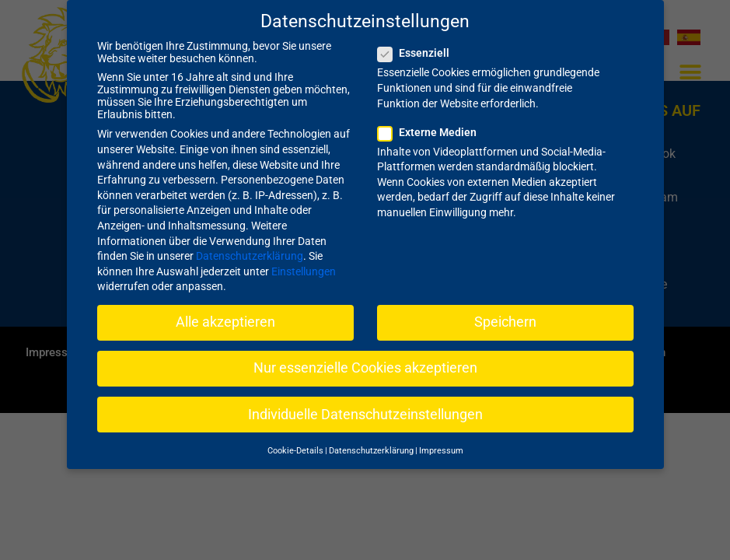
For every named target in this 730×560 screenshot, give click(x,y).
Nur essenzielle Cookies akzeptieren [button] (365, 355)
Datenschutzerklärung (250, 243)
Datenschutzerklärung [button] (371, 437)
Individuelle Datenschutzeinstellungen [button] (365, 401)
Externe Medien (432, 118)
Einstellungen (304, 257)
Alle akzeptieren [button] (225, 309)
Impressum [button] (441, 437)
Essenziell (418, 40)
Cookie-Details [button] (295, 437)
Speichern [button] (505, 309)
